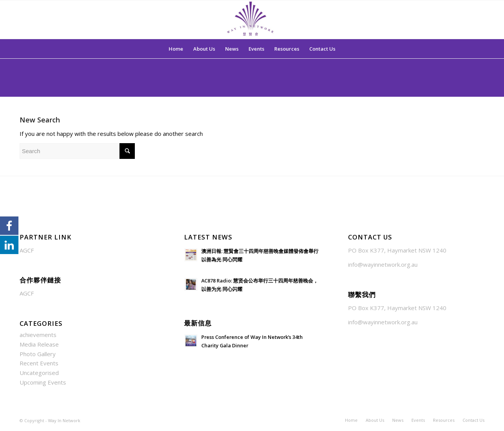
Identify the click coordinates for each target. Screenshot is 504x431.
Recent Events (39, 363)
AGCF (27, 250)
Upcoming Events (43, 382)
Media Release (39, 344)
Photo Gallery (38, 354)
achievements (38, 335)
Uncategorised (39, 373)
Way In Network (64, 420)
